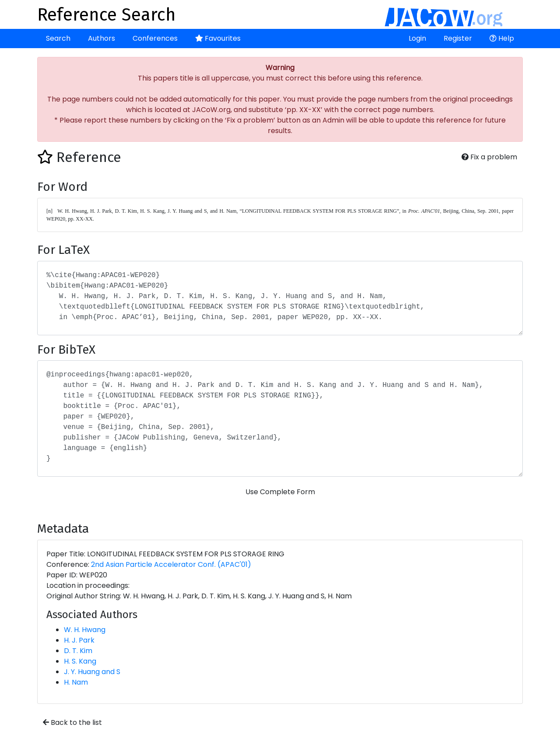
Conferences (155, 38)
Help (502, 38)
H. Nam (76, 682)
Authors (101, 38)
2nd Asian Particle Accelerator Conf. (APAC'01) (171, 564)
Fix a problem (489, 157)
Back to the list (72, 722)
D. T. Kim (78, 651)
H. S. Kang (80, 661)
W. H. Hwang (85, 630)
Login (417, 38)
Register (458, 38)
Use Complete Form (280, 492)
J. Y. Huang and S (92, 672)
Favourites (218, 38)
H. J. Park (79, 640)
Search (58, 38)
